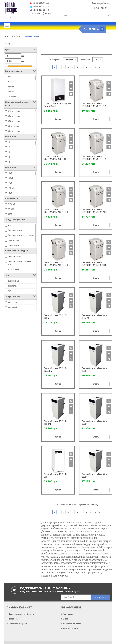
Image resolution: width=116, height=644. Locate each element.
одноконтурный (14, 270)
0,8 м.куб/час (14, 126)
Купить (58, 119)
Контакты (68, 614)
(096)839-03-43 (41, 7)
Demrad (11, 92)
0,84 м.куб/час (14, 131)
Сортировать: (56, 60)
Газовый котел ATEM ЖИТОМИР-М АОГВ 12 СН (94, 211)
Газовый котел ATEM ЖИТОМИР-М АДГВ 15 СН (94, 158)
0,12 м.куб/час (14, 111)
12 (9, 147)
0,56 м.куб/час (14, 116)
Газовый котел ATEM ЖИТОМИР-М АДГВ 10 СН (94, 105)
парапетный (13, 286)
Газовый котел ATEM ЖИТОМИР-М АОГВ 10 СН (57, 211)
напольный (13, 302)
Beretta (11, 87)
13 (9, 152)
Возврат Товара (70, 629)
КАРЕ (10, 214)
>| (100, 67)
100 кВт (11, 178)
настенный (12, 307)
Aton (10, 82)
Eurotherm (12, 97)
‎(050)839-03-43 (41, 3)
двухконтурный (14, 256)
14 (9, 157)
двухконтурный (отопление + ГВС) (21, 263)
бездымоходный (15, 230)
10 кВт (10, 173)
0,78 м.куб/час (14, 121)
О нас (65, 619)
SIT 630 (11, 209)
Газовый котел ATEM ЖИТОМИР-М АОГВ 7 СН (94, 264)
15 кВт (10, 193)
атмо (10, 225)
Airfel (10, 77)
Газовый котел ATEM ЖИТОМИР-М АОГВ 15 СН (57, 264)
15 (9, 162)
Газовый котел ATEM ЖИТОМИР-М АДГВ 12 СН (57, 158)
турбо (10, 291)
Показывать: (86, 60)
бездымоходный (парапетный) (21, 235)
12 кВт (10, 183)
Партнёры (13, 619)
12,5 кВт (11, 188)
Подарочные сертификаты (21, 614)
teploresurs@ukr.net (41, 13)
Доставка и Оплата (72, 624)
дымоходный (14, 245)
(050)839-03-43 (41, 10)
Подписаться (101, 597)
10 (9, 142)
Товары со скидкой (18, 624)
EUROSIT (11, 204)
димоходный (13, 240)
